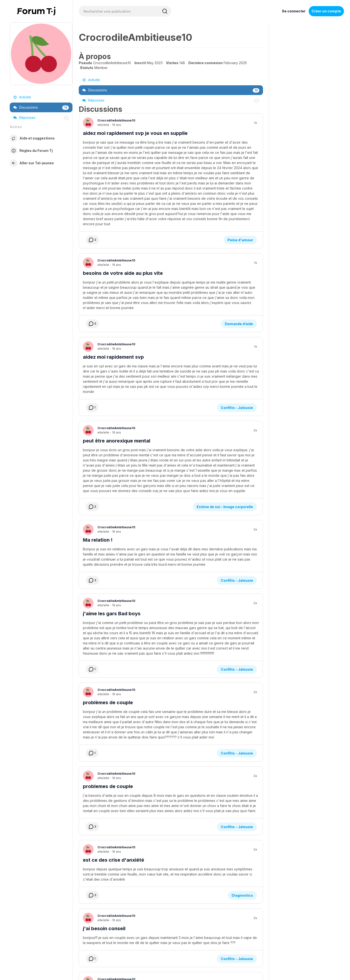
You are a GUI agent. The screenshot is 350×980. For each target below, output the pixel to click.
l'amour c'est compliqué (112, 888)
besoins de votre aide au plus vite (123, 203)
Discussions (41, 107)
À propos (107, 943)
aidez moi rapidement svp (113, 273)
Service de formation (148, 943)
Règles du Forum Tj (227, 943)
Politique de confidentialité (188, 943)
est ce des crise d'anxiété (114, 691)
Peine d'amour (240, 170)
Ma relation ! (98, 412)
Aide (123, 943)
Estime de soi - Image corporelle (225, 379)
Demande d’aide (239, 239)
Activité (22, 97)
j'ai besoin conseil (104, 761)
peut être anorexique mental (117, 342)
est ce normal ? (101, 824)
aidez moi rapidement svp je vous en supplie (135, 133)
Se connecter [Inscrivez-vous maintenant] (294, 11)
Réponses (41, 118)
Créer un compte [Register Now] (326, 11)
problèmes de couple (108, 552)
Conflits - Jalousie (237, 309)
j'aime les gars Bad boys (112, 482)
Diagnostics (242, 728)
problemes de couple (108, 621)
